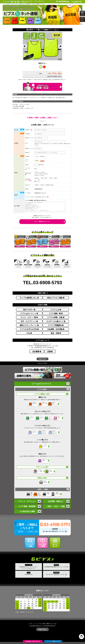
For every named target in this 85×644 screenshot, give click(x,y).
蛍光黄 (36, 161)
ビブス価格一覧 (56, 313)
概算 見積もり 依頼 (22, 495)
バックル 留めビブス (35, 419)
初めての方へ (29, 310)
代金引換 (42, 185)
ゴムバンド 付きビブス (22, 419)
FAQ (29, 333)
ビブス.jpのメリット (29, 313)
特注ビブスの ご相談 (42, 461)
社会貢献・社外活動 (56, 329)
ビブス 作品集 (47, 472)
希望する (42, 172)
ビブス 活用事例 (41, 483)
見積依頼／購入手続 (33, 641)
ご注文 (36, 156)
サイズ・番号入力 (53, 641)
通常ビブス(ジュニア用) (42, 405)
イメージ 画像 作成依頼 (34, 495)
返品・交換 (56, 333)
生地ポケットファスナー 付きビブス (42, 433)
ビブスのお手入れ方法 (29, 329)
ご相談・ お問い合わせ (61, 495)
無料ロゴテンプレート (29, 325)
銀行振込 (36, 185)
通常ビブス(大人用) (28, 405)
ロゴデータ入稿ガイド (56, 321)
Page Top (42, 359)
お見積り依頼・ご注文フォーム (48, 80)
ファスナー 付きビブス (28, 433)
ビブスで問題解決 (56, 325)
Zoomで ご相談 (47, 495)
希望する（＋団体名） (53, 178)
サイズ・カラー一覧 (29, 317)
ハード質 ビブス (41, 447)
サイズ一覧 (16, 106)
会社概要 (37, 352)
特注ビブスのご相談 (56, 298)
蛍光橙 (42, 161)
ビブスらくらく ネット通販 (36, 472)
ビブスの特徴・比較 (56, 317)
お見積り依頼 (42, 156)
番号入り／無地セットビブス (54, 405)
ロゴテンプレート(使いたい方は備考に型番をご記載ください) (37, 197)
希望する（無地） (44, 178)
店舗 (50, 352)
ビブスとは (56, 310)
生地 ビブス (59, 419)
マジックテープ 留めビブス (48, 419)
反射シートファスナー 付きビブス (54, 433)
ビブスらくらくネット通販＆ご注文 (18, 4)
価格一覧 (21, 106)
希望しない (37, 172)
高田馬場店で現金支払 (49, 185)
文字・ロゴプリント (29, 321)
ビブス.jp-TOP (6, 4)
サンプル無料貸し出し (29, 298)
